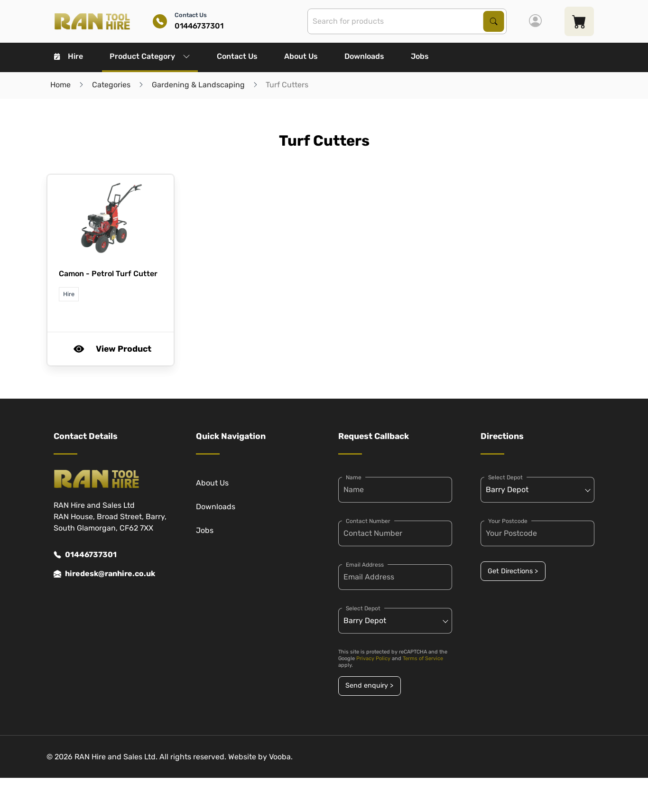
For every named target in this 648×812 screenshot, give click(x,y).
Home (60, 85)
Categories (111, 85)
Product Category (150, 56)
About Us (301, 56)
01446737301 (85, 555)
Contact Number (368, 521)
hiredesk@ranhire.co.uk (104, 574)
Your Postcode (508, 521)
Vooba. (281, 757)
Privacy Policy (373, 658)
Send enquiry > (369, 686)
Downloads (364, 56)
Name (354, 477)
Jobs (420, 56)
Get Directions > (513, 571)
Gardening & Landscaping (198, 85)
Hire (69, 56)
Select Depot (363, 608)
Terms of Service (423, 658)
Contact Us (237, 56)
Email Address (365, 565)
